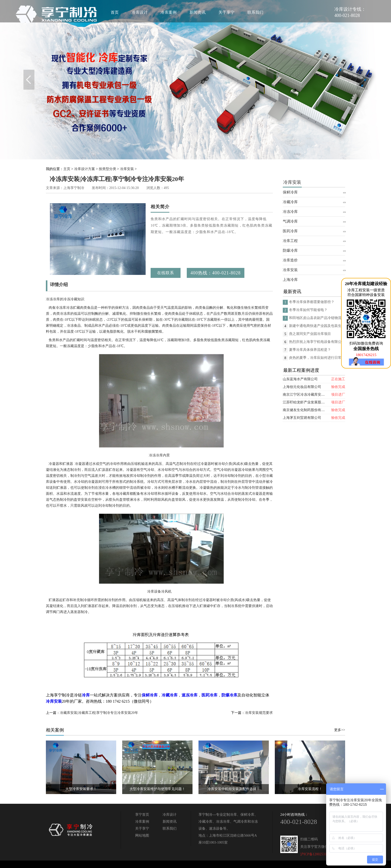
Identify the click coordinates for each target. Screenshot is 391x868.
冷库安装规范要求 (259, 713)
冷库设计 (140, 12)
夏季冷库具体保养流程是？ (310, 350)
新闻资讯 (197, 12)
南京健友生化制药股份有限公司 (307, 410)
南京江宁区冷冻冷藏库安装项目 (307, 395)
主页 (67, 169)
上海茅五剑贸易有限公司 (302, 418)
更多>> (340, 730)
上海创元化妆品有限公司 (302, 387)
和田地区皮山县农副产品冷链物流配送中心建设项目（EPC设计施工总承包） (317, 318)
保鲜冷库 (290, 192)
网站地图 (142, 836)
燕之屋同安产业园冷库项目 (310, 334)
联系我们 (255, 12)
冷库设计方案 (85, 169)
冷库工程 (290, 241)
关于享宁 (226, 12)
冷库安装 (127, 169)
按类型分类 (107, 169)
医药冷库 (290, 231)
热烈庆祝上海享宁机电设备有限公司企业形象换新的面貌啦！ (317, 342)
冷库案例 (169, 12)
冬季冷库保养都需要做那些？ (312, 302)
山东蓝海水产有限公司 (300, 379)
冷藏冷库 (290, 202)
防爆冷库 (290, 250)
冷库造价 (290, 260)
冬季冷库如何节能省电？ (308, 310)
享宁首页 (142, 815)
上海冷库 (290, 280)
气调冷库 (290, 221)
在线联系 (166, 273)
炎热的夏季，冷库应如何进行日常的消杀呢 (317, 358)
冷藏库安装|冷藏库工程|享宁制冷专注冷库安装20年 (99, 713)
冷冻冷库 (290, 212)
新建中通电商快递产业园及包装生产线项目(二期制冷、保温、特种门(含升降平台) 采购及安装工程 (317, 326)
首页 (115, 12)
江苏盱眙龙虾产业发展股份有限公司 (311, 402)
